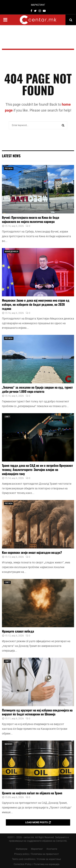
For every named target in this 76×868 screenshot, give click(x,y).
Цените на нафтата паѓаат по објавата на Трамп (32, 793)
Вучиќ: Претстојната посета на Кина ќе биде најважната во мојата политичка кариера (31, 219)
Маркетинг (37, 849)
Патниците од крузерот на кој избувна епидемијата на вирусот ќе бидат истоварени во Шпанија (37, 712)
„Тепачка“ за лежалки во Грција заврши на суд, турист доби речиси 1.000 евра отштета (37, 389)
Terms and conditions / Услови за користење (36, 859)
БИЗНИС (9, 744)
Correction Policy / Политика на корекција (37, 864)
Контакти (52, 849)
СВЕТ (7, 417)
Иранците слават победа (18, 631)
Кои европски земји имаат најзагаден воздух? (32, 552)
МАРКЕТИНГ (38, 5)
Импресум (22, 849)
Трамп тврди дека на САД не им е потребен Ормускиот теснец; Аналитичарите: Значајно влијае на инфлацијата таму (37, 470)
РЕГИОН (9, 168)
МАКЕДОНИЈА (12, 251)
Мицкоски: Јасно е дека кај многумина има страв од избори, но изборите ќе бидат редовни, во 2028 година (36, 304)
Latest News (11, 156)
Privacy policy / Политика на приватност (37, 854)
